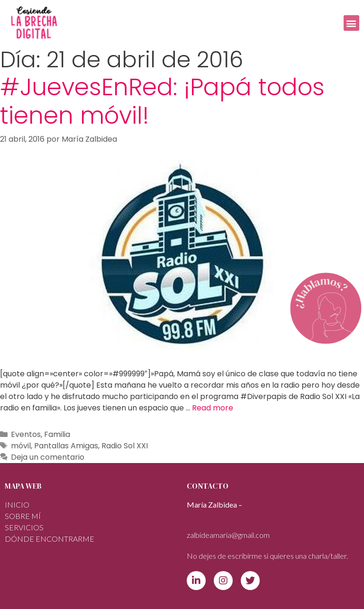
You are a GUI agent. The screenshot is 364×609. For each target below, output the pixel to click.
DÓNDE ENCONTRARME (50, 539)
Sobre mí (23, 516)
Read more (213, 408)
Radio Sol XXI (125, 446)
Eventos (26, 434)
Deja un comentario (48, 457)
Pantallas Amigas (66, 446)
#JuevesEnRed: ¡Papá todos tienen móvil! (162, 101)
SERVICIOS (24, 527)
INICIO (17, 504)
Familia (57, 434)
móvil (21, 446)
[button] (351, 23)
